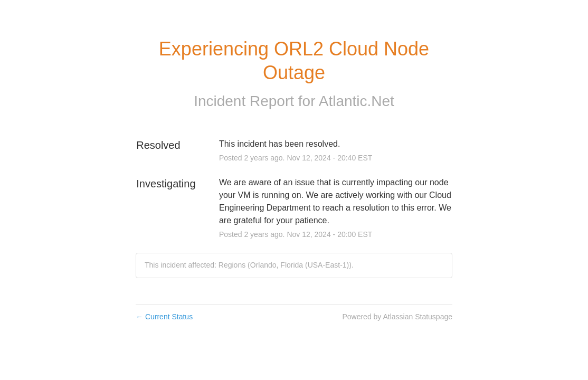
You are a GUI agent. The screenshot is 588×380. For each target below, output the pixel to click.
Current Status (164, 317)
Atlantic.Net (357, 101)
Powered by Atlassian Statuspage (397, 317)
